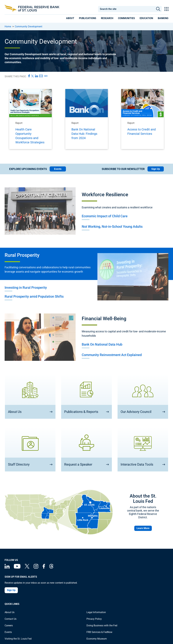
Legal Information (96, 612)
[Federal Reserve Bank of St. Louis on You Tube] (17, 568)
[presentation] (70, 19)
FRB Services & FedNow (99, 632)
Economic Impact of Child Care (105, 216)
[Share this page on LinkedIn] (36, 76)
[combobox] (126, 9)
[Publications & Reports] (86, 396)
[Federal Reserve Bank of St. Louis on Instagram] (36, 568)
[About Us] (30, 396)
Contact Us (11, 619)
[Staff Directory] (30, 449)
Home (8, 27)
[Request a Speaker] (86, 449)
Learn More (143, 528)
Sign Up (156, 169)
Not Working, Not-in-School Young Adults (112, 227)
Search (158, 9)
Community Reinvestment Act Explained (112, 355)
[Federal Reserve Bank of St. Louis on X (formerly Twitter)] (27, 568)
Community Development (29, 27)
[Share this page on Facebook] (29, 76)
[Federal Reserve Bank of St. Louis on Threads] (51, 568)
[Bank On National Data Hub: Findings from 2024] (87, 118)
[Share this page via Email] (41, 76)
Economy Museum (97, 639)
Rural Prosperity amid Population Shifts (34, 296)
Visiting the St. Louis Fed (18, 639)
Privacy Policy (94, 619)
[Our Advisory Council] (143, 396)
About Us (10, 612)
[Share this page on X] (32, 76)
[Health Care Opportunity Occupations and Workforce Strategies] (30, 119)
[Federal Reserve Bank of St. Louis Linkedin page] (7, 568)
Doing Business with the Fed (102, 625)
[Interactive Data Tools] (143, 449)
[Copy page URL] (46, 76)
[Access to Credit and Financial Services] (143, 118)
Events (58, 169)
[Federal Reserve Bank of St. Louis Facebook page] (44, 568)
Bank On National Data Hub (102, 344)
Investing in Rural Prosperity (26, 288)
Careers (9, 625)
